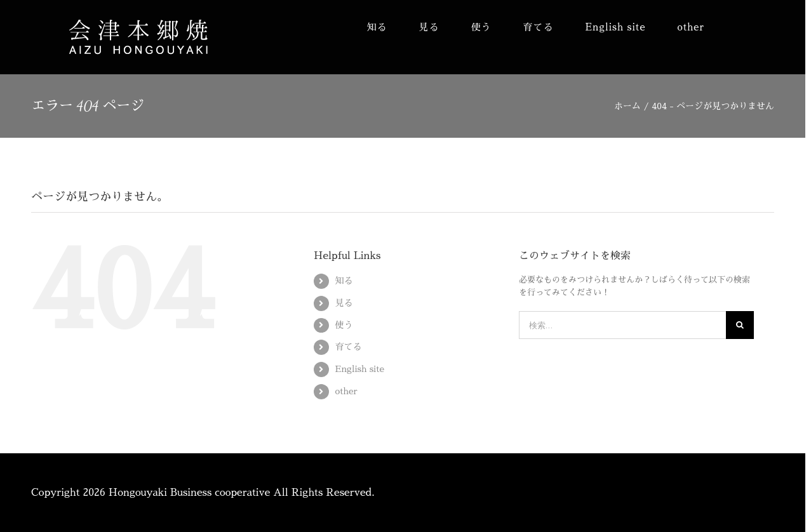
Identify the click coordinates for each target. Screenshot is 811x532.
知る (344, 281)
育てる (349, 347)
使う (344, 325)
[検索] (740, 325)
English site (360, 369)
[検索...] (622, 325)
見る (344, 303)
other (346, 391)
